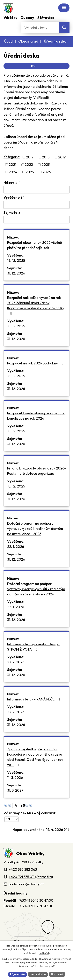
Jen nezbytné (38, 974)
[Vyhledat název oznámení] (36, 190)
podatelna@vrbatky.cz (26, 884)
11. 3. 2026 (15, 778)
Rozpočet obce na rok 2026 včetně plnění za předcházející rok (35, 245)
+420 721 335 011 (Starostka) (31, 877)
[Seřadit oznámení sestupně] (19, 183)
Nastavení (57, 974)
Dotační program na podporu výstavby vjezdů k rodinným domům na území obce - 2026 (35, 529)
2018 (46, 157)
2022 (29, 165)
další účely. (45, 953)
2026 (47, 172)
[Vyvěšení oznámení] (36, 205)
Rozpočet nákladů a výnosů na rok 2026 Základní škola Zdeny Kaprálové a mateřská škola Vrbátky (36, 305)
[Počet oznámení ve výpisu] (11, 819)
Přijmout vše (17, 974)
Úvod (8, 41)
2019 (62, 157)
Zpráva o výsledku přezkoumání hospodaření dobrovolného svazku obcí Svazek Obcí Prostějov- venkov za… (35, 757)
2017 (30, 157)
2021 (12, 165)
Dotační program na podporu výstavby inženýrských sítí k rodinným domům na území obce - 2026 (36, 589)
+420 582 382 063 (23, 869)
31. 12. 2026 (16, 273)
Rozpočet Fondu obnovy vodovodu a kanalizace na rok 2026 (36, 416)
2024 (13, 172)
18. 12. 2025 (16, 260)
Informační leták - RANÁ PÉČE (34, 699)
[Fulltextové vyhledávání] (40, 28)
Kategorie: (12, 157)
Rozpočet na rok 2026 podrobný (36, 363)
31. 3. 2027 (15, 790)
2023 (46, 165)
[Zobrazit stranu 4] (16, 805)
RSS (49, 66)
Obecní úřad (28, 41)
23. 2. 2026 (16, 662)
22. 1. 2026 (16, 547)
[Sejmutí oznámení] (36, 220)
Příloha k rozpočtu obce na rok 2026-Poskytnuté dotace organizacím (36, 471)
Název (10, 183)
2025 (30, 172)
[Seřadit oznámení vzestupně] (19, 182)
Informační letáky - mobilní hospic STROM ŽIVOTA (34, 647)
